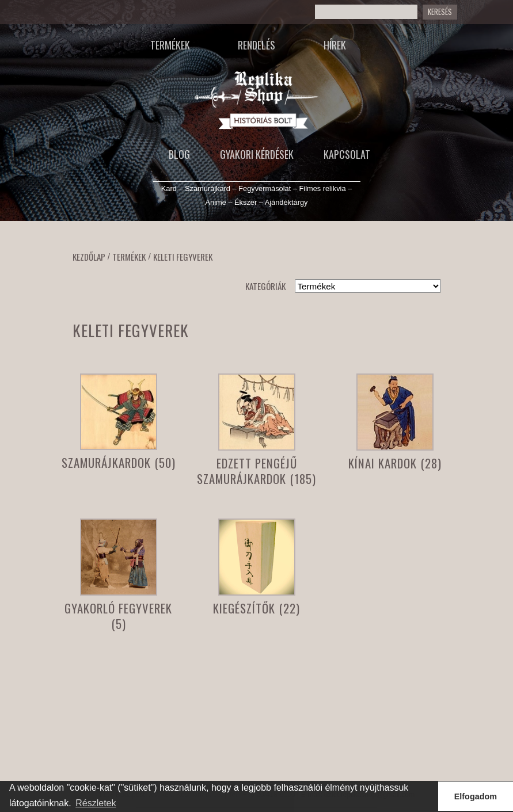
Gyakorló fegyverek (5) (118, 616)
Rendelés (256, 45)
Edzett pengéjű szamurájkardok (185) (256, 471)
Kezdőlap (89, 257)
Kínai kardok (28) (395, 463)
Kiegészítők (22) (256, 608)
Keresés (440, 12)
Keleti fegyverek (183, 257)
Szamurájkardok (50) (119, 462)
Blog (179, 154)
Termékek (170, 45)
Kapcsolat (347, 154)
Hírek (335, 45)
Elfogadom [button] (476, 796)
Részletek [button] (96, 803)
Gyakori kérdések (257, 154)
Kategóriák (265, 286)
